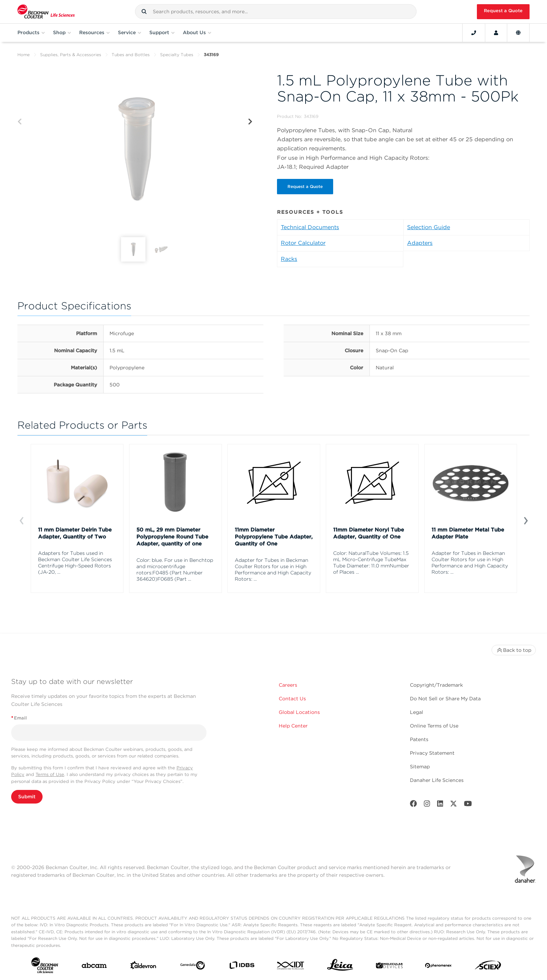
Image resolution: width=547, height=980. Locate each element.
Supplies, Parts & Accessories (71, 55)
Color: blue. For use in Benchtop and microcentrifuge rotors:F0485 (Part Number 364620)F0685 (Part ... (175, 570)
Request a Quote (503, 11)
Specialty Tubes (177, 55)
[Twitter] (454, 805)
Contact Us (292, 699)
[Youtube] (468, 805)
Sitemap (420, 767)
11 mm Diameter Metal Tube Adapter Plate (468, 533)
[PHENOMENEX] (439, 967)
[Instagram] (427, 805)
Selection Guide (429, 227)
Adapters (420, 243)
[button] (144, 12)
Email (19, 718)
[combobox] (276, 12)
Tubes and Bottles (131, 55)
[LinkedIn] (440, 805)
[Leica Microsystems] (340, 967)
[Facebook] (413, 805)
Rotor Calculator (303, 243)
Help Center (293, 726)
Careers (288, 685)
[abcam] (94, 967)
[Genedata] (193, 967)
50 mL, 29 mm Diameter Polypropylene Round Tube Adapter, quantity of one (172, 537)
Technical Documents (310, 227)
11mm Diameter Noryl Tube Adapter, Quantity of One (369, 533)
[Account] (496, 33)
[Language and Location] (518, 33)
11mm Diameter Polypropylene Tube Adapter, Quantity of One (274, 537)
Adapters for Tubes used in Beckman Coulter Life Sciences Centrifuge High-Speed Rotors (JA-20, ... (75, 563)
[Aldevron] (143, 967)
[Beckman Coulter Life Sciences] (46, 12)
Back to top (514, 650)
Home (24, 55)
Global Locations (299, 712)
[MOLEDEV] (389, 967)
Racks (289, 259)
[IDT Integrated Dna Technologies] (291, 967)
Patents (419, 739)
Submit (27, 797)
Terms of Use (50, 774)
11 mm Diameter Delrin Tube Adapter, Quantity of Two (75, 533)
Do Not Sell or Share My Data (445, 699)
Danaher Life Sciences (437, 780)
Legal (417, 712)
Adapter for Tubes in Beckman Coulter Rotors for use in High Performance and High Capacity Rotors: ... (273, 570)
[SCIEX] (488, 967)
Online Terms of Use (434, 726)
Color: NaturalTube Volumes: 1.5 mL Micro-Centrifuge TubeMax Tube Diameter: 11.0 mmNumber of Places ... (371, 563)
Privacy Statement (432, 753)
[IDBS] (242, 967)
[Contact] (474, 33)
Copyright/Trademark (436, 685)
